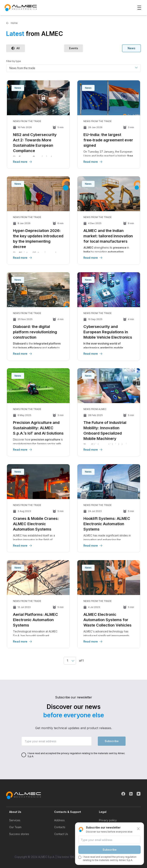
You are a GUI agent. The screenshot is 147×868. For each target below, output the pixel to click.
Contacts (60, 827)
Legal (103, 812)
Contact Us (61, 834)
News (131, 48)
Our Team (15, 827)
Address (59, 820)
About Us (15, 812)
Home (12, 23)
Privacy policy (108, 820)
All (16, 48)
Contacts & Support (68, 812)
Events (74, 48)
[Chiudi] (138, 829)
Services (15, 820)
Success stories (19, 834)
